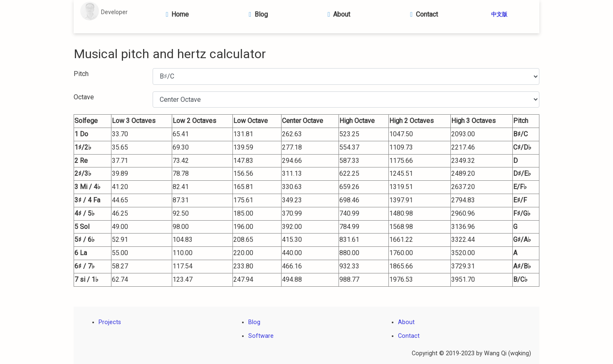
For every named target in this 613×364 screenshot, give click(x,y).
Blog (257, 14)
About (337, 14)
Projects (110, 322)
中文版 (499, 14)
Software (261, 336)
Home (176, 14)
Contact (423, 14)
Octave (84, 97)
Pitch (81, 74)
